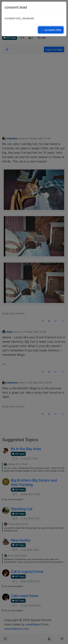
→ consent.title (51, 30)
